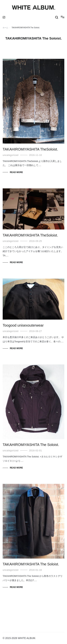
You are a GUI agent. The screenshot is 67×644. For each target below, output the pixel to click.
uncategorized (11, 155)
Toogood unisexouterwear (23, 325)
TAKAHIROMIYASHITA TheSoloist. (30, 149)
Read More (16, 172)
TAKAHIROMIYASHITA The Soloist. (31, 445)
